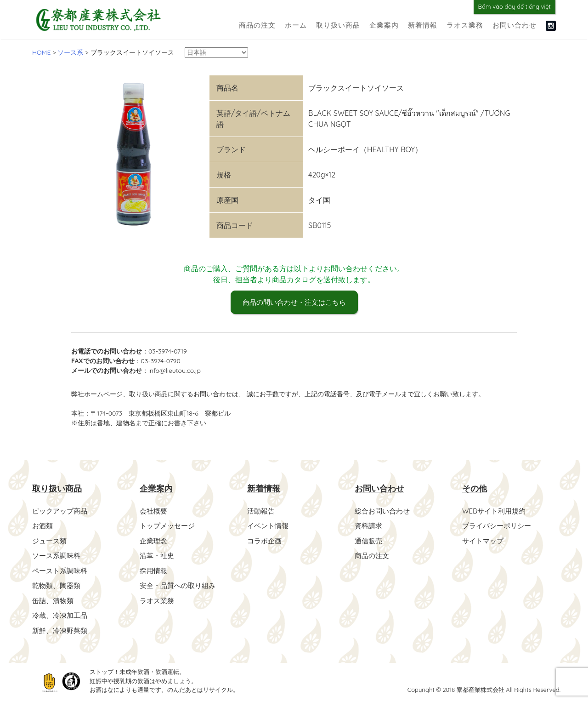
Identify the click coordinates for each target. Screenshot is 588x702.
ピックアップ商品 (62, 511)
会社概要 (154, 511)
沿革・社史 (158, 555)
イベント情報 (269, 526)
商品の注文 (257, 25)
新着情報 (423, 25)
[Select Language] (216, 53)
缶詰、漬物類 (54, 599)
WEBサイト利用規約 (496, 511)
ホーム (296, 25)
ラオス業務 (465, 25)
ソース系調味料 (58, 555)
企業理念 (154, 541)
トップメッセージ (169, 526)
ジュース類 (51, 541)
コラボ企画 (266, 541)
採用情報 (154, 570)
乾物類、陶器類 (58, 585)
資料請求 (369, 526)
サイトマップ (484, 541)
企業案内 (384, 25)
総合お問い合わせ (384, 511)
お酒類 (43, 526)
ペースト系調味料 (62, 570)
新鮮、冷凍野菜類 (62, 629)
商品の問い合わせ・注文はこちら (294, 303)
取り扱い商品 (338, 25)
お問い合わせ (514, 25)
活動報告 (262, 511)
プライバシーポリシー (499, 526)
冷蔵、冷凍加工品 (62, 614)
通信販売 (369, 541)
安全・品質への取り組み (180, 585)
